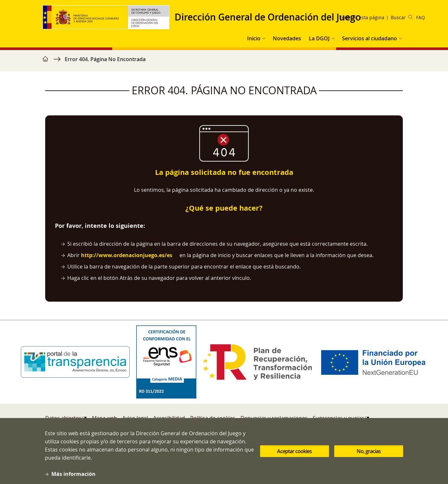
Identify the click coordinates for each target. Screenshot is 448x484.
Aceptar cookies (294, 458)
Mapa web (105, 418)
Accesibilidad (169, 418)
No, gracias (369, 458)
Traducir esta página (362, 17)
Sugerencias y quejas (338, 418)
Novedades (287, 38)
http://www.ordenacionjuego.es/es (127, 255)
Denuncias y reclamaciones (274, 418)
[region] (224, 62)
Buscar (402, 17)
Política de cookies (213, 418)
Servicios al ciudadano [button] (369, 38)
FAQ (421, 17)
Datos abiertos (63, 418)
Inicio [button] (254, 38)
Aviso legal (135, 418)
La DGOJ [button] (319, 38)
